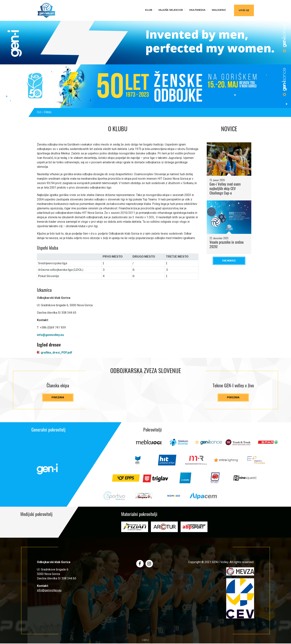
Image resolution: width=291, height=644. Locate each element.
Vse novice (229, 261)
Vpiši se (244, 10)
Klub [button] (149, 10)
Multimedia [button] (197, 10)
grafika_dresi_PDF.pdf (57, 353)
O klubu (48, 112)
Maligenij (219, 10)
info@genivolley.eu (50, 335)
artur (145, 640)
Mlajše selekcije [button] (171, 10)
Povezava (58, 398)
